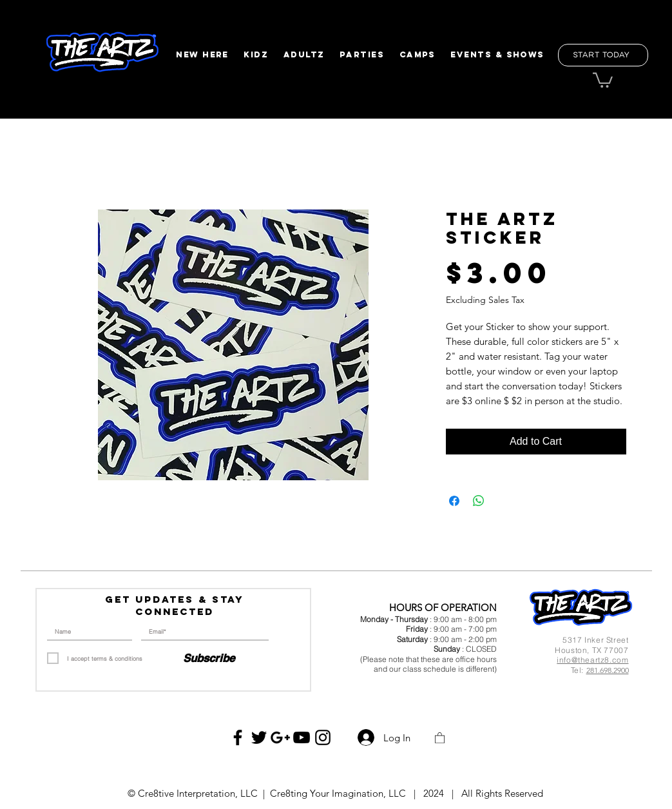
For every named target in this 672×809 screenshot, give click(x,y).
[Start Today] (603, 55)
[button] (203, 55)
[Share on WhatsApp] (479, 501)
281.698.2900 (608, 670)
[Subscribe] (209, 659)
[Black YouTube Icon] (302, 737)
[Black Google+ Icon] (280, 737)
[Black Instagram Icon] (323, 737)
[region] (102, 53)
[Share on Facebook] (454, 501)
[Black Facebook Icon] (238, 737)
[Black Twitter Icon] (259, 737)
